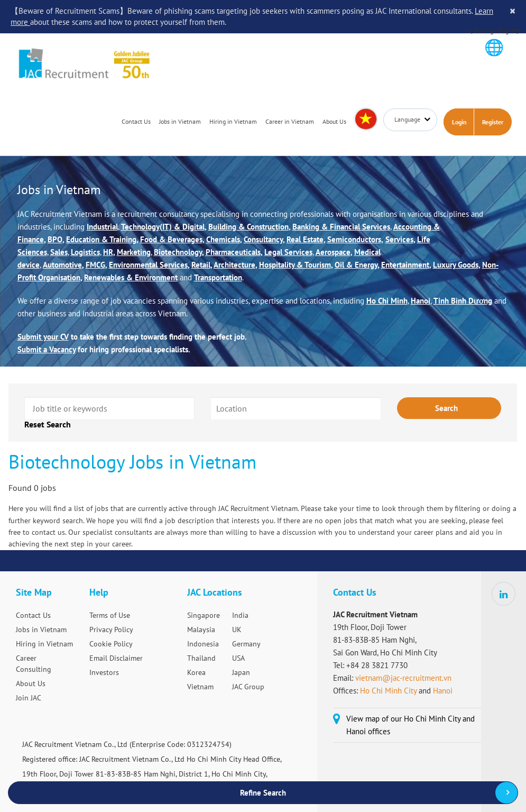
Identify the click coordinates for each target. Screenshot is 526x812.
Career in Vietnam (290, 122)
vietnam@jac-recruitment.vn (403, 678)
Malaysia (201, 629)
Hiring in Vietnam (233, 122)
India (240, 615)
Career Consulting (34, 664)
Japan (241, 672)
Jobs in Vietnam (180, 122)
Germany (246, 644)
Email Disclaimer (116, 658)
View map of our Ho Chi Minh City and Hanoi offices (410, 725)
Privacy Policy (111, 629)
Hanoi (443, 691)
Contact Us (136, 122)
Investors (104, 672)
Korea (196, 672)
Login (459, 122)
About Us (334, 122)
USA (238, 658)
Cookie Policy (111, 644)
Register (493, 122)
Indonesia (203, 644)
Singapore (204, 615)
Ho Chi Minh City (388, 691)
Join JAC (29, 698)
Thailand (201, 658)
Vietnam (200, 687)
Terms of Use (110, 615)
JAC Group (248, 687)
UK (237, 629)
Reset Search (48, 425)
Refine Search (263, 793)
